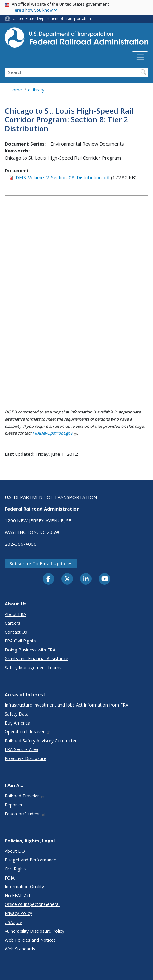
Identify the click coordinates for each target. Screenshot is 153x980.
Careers (12, 623)
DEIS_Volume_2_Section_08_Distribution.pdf (63, 177)
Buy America (17, 723)
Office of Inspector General (32, 904)
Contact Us (16, 632)
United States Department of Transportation (52, 19)
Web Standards (20, 949)
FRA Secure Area (22, 749)
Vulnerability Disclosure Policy (34, 931)
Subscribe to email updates (41, 563)
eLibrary (36, 90)
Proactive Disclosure (25, 758)
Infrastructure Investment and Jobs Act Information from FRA (67, 705)
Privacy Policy (18, 913)
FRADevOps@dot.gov (55, 433)
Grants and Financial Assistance (36, 658)
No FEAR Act (18, 896)
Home (16, 90)
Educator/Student (25, 814)
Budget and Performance (30, 860)
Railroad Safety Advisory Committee (41, 741)
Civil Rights (16, 869)
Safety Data (17, 714)
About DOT (16, 851)
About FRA (15, 614)
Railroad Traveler (25, 796)
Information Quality (24, 887)
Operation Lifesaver (27, 732)
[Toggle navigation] (140, 57)
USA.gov (13, 922)
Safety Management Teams (33, 667)
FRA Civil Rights (20, 641)
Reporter (14, 805)
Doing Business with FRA (30, 650)
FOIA (10, 878)
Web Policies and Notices (30, 940)
